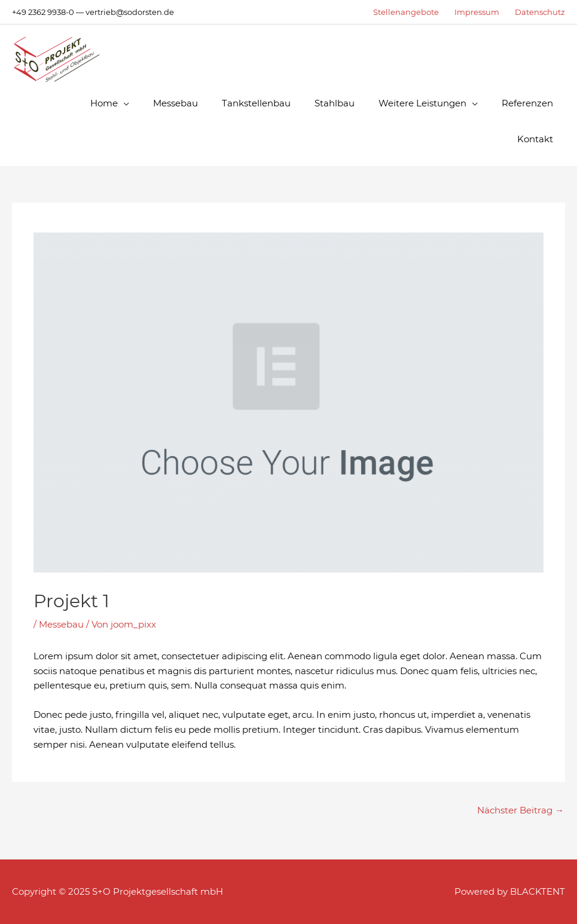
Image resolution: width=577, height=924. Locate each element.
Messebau (61, 624)
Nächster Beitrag (520, 810)
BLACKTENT (538, 891)
